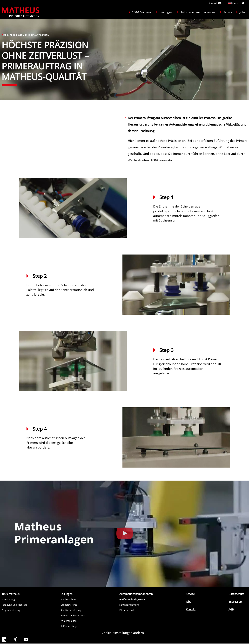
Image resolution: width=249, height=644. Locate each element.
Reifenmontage (69, 626)
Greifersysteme (69, 605)
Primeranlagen (69, 621)
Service (226, 12)
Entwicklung (8, 599)
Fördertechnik (127, 610)
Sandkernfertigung (71, 610)
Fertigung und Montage (14, 605)
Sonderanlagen (69, 599)
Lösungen (165, 12)
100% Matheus (140, 12)
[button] (125, 534)
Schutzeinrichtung (129, 605)
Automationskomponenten (196, 12)
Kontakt (215, 3)
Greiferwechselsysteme (132, 599)
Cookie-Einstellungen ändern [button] (123, 633)
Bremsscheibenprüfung (73, 615)
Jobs (240, 12)
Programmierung (11, 610)
